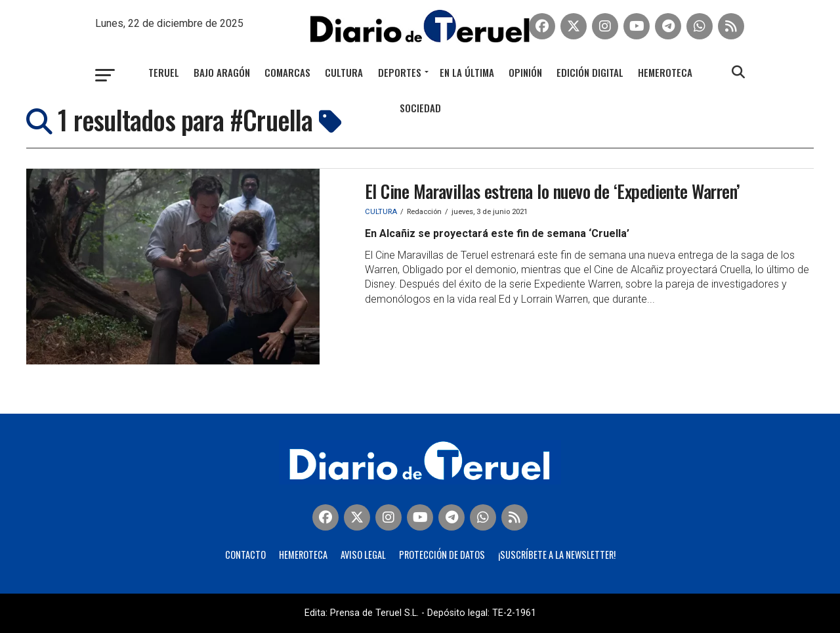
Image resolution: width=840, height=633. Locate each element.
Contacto (245, 555)
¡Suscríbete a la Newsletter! (557, 555)
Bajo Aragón (222, 72)
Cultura (344, 72)
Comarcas (287, 72)
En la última (467, 72)
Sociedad (420, 108)
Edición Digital (590, 72)
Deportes (400, 72)
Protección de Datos (442, 555)
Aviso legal (363, 555)
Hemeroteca (665, 72)
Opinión (525, 72)
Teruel (164, 72)
